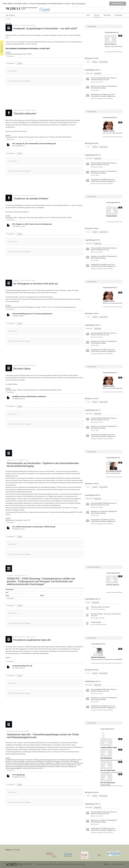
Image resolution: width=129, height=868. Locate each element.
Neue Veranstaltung (94, 567)
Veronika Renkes (112, 216)
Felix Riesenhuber (106, 758)
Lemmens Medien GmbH (109, 747)
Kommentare (11, 63)
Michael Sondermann (98, 657)
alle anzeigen (16, 850)
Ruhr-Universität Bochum (113, 473)
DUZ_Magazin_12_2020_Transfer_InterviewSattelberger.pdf (32, 224)
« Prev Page (119, 36)
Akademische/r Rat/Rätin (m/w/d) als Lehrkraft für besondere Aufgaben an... (104, 95)
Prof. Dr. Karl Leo (111, 44)
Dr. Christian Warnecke (114, 471)
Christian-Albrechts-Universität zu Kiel (111, 760)
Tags (20, 63)
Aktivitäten (118, 15)
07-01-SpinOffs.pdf (18, 775)
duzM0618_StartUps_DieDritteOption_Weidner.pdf (29, 396)
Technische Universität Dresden (113, 46)
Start (88, 15)
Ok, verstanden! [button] (118, 4)
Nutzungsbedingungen (73, 864)
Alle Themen (10, 15)
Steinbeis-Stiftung (105, 785)
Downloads (10, 56)
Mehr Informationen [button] (79, 4)
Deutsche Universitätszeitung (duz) (113, 133)
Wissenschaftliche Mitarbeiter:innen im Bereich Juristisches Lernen (104, 79)
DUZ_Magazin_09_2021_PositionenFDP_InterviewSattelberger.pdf (34, 144)
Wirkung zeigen (96, 622)
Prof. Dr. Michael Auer (108, 783)
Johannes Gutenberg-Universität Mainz (102, 99)
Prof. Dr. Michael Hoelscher (99, 625)
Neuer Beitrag (92, 26)
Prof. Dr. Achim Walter (108, 770)
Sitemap (83, 864)
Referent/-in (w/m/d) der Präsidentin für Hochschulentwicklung (104, 87)
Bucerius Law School (97, 82)
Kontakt (56, 864)
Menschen (107, 15)
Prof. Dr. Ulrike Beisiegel (98, 609)
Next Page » (121, 36)
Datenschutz (63, 864)
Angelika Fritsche (109, 131)
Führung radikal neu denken (100, 607)
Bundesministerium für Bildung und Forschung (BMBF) (107, 659)
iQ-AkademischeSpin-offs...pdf (22, 666)
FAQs (51, 864)
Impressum (46, 864)
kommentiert (103, 62)
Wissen (97, 15)
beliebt (95, 62)
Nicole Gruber (95, 90)
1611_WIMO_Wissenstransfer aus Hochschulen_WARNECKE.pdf (34, 527)
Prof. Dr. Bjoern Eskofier (98, 618)
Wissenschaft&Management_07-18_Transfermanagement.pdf (32, 314)
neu (88, 62)
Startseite (8, 19)
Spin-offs (8, 24)
